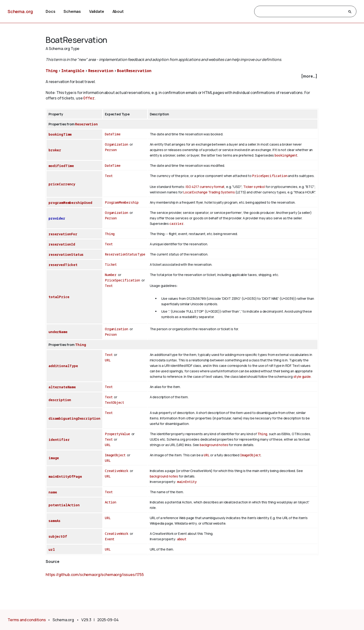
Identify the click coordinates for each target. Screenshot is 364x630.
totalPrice (59, 297)
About (118, 11)
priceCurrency (62, 184)
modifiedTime (61, 166)
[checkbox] (182, 76)
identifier (59, 440)
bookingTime (60, 134)
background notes (214, 445)
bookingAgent (286, 155)
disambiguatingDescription (74, 418)
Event (110, 539)
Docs (50, 11)
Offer (89, 98)
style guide (302, 377)
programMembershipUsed (70, 203)
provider (57, 218)
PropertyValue (117, 434)
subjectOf (58, 536)
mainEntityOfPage (65, 476)
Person (111, 150)
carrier (177, 224)
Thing (52, 71)
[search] (301, 12)
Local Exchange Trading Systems (209, 192)
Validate (97, 11)
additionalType (63, 366)
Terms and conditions (27, 620)
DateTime (113, 134)
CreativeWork (117, 471)
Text (109, 176)
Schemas (72, 11)
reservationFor (63, 234)
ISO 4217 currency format (205, 187)
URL (108, 360)
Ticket (111, 264)
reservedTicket (63, 265)
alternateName (62, 387)
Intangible (73, 71)
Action (111, 502)
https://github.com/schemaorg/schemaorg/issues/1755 (95, 575)
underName (58, 332)
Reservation (101, 71)
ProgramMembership (122, 202)
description (60, 400)
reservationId (62, 244)
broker (55, 150)
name (53, 492)
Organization (116, 144)
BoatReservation (134, 71)
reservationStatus (66, 254)
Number (111, 275)
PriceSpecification (270, 176)
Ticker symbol (254, 187)
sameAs (54, 521)
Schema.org (20, 11)
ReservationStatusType (125, 254)
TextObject (114, 402)
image (54, 458)
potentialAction (64, 505)
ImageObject (115, 455)
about (182, 539)
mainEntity (187, 482)
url (52, 549)
